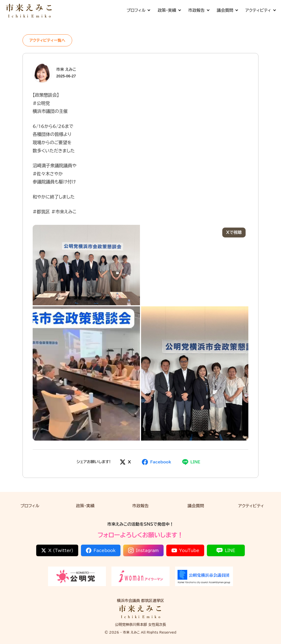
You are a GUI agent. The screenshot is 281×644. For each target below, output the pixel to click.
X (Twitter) (57, 550)
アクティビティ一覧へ (47, 40)
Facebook (101, 550)
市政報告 (199, 10)
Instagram (143, 550)
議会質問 (227, 10)
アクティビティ (260, 10)
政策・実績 (169, 10)
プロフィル (138, 10)
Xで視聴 (234, 232)
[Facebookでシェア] (156, 462)
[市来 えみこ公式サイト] (29, 10)
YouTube (186, 550)
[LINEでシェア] (191, 462)
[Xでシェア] (125, 462)
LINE (226, 550)
